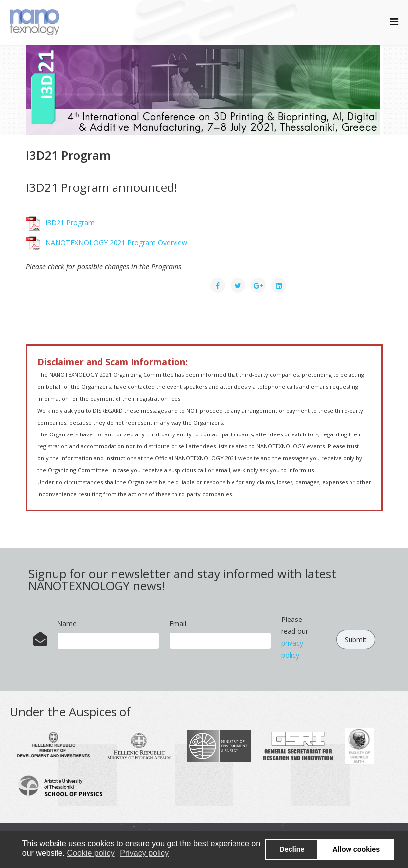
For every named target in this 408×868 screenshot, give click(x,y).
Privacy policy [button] (144, 853)
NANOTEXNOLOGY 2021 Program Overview (107, 242)
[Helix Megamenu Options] (394, 22)
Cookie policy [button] (91, 853)
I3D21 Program (60, 222)
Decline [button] (292, 849)
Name (67, 624)
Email (178, 624)
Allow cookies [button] (356, 849)
